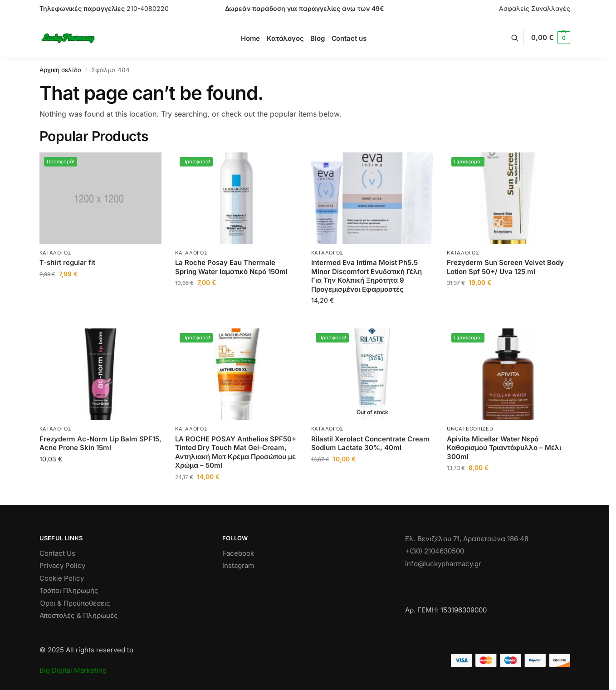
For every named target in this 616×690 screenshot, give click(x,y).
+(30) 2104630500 (435, 551)
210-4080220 (148, 8)
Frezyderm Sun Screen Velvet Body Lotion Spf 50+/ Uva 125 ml (505, 267)
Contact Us (57, 553)
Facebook (238, 553)
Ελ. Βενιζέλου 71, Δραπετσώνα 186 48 (467, 539)
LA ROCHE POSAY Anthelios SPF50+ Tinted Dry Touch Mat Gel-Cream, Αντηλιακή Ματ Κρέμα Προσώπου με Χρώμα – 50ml (236, 452)
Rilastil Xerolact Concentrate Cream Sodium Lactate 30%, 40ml (370, 443)
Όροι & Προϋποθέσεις (75, 603)
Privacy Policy (62, 565)
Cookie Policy (62, 578)
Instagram (238, 565)
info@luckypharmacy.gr (443, 564)
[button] (550, 38)
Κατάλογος (56, 253)
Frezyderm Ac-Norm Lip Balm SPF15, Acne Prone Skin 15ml (100, 443)
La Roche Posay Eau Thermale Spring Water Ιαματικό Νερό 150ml (231, 267)
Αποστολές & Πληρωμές (79, 615)
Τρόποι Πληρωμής (69, 590)
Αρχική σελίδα (61, 70)
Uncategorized (470, 429)
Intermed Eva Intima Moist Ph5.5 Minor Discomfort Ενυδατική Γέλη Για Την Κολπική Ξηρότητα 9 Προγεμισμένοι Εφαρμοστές (367, 276)
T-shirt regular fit (67, 262)
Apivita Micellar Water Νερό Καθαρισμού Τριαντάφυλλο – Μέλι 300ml (504, 448)
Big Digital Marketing (73, 670)
